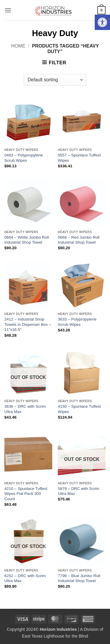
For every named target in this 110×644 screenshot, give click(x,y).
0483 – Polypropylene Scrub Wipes (24, 158)
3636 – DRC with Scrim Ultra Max (25, 409)
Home (18, 46)
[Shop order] (55, 80)
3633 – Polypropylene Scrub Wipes (77, 322)
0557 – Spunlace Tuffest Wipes (79, 158)
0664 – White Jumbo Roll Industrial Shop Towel (27, 240)
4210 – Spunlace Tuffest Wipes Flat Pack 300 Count (26, 494)
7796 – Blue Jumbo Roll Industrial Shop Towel (79, 578)
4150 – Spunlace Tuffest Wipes (79, 409)
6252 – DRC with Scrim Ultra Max (25, 578)
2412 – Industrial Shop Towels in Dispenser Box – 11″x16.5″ (28, 324)
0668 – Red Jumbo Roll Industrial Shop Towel (79, 240)
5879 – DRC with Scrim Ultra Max (78, 491)
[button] (102, 22)
